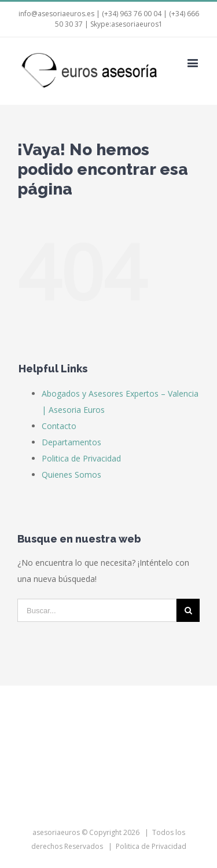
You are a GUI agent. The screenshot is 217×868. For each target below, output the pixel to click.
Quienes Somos (71, 475)
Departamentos (71, 442)
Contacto (59, 426)
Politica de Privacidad (81, 458)
